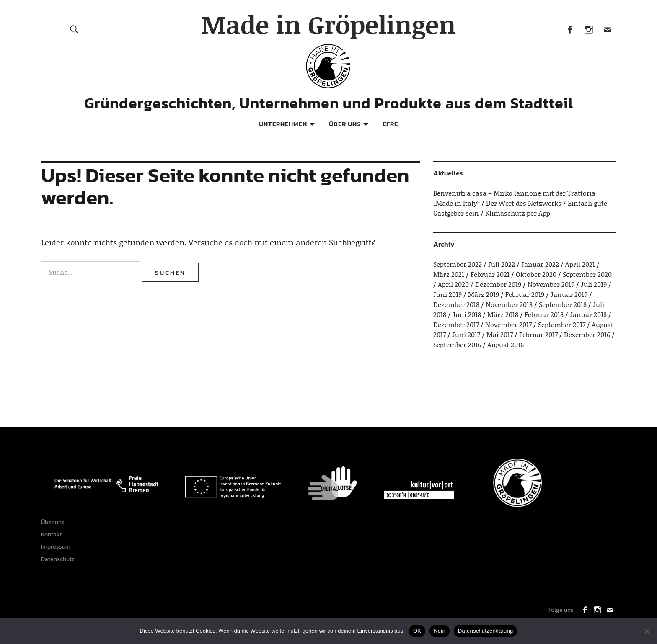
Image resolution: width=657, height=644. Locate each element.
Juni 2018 (467, 314)
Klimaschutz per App (518, 213)
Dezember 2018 (456, 304)
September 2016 (457, 344)
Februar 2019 (525, 294)
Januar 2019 (569, 294)
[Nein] (647, 631)
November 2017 (508, 324)
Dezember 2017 (456, 324)
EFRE (390, 124)
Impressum (58, 553)
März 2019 (484, 294)
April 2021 (580, 264)
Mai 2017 (500, 334)
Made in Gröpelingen (328, 24)
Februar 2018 (544, 314)
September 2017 (562, 324)
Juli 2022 (502, 264)
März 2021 (449, 274)
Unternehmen (283, 124)
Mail (607, 29)
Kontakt (54, 538)
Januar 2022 (540, 264)
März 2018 (503, 314)
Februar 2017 (538, 334)
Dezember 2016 (587, 334)
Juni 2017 (466, 334)
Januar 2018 (588, 314)
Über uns (345, 124)
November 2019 (551, 284)
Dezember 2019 (498, 284)
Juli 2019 (594, 284)
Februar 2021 (490, 274)
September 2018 (563, 304)
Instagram (588, 29)
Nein (440, 631)
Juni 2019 (447, 294)
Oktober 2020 (536, 274)
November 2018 (509, 304)
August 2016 (506, 344)
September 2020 (587, 274)
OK (417, 631)
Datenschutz (60, 567)
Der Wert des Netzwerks (524, 203)
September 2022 (458, 264)
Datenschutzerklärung (485, 631)
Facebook (570, 29)
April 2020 (453, 284)
